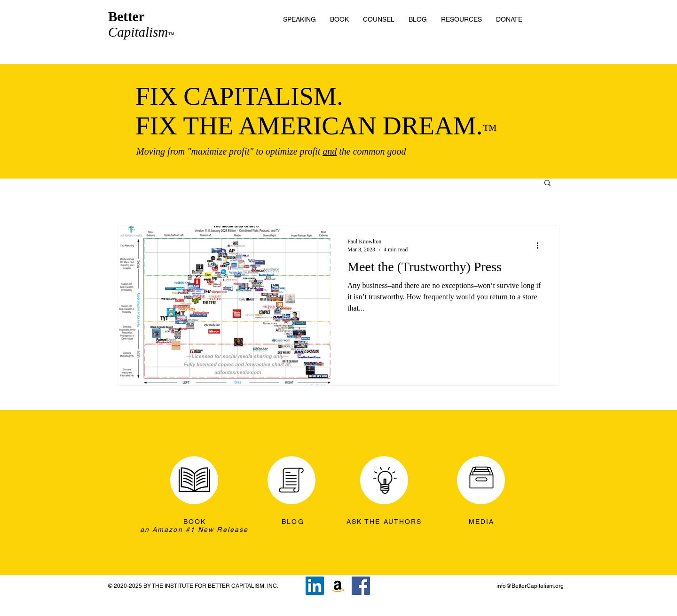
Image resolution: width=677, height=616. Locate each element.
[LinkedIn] (315, 586)
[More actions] (541, 245)
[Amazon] (338, 586)
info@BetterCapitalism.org (530, 586)
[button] (461, 19)
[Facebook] (361, 586)
